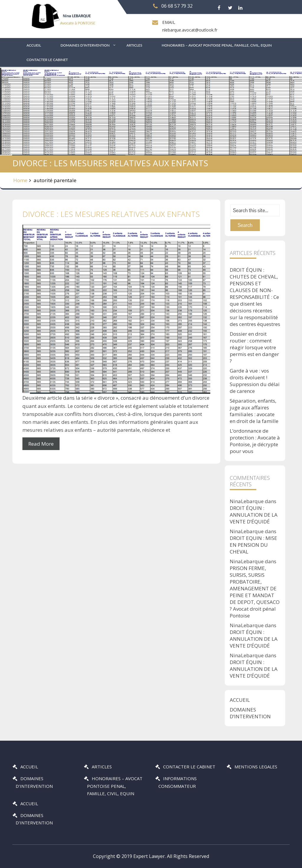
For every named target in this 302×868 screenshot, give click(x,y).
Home (20, 180)
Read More (41, 444)
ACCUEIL (34, 45)
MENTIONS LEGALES (256, 767)
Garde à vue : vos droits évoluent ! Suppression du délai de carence (255, 381)
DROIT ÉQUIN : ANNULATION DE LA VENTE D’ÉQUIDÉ (254, 515)
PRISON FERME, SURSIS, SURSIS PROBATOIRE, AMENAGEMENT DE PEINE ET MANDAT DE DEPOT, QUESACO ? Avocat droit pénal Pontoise (255, 592)
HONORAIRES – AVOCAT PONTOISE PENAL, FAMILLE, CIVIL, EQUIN (217, 45)
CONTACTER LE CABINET (47, 60)
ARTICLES (134, 45)
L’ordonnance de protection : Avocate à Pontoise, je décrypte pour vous (255, 441)
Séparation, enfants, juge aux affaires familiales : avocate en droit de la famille (254, 411)
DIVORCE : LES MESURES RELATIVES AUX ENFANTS (111, 214)
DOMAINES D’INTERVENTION (85, 45)
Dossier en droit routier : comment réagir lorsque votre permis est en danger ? (254, 347)
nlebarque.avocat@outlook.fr (190, 30)
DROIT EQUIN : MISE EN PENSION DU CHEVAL (253, 545)
